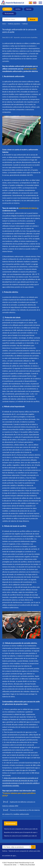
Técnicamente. (9, 13)
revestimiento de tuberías (28, 208)
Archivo (18, 9)
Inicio (4, 24)
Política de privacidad (27, 865)
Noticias (7, 9)
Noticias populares (14, 24)
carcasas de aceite (30, 69)
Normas (29, 9)
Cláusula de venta (10, 865)
